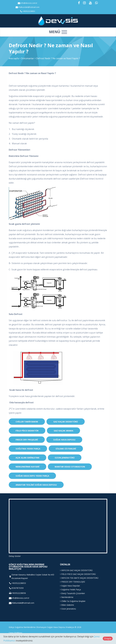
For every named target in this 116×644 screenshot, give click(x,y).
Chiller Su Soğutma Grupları (73, 601)
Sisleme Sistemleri (66, 449)
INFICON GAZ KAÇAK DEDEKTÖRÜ (76, 570)
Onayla (108, 639)
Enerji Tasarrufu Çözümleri (72, 593)
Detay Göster (15, 556)
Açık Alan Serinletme (27, 458)
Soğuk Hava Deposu (64, 440)
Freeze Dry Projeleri (27, 440)
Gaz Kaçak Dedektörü (66, 422)
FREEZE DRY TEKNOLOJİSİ (72, 582)
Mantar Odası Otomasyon (70, 467)
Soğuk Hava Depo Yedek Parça (32, 476)
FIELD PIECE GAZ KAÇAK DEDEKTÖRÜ (78, 574)
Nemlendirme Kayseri (27, 467)
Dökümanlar (28, 58)
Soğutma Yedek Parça (28, 449)
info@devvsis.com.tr (29, 3)
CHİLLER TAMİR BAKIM (27, 422)
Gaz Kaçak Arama (63, 431)
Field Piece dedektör (27, 431)
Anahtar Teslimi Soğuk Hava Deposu (36, 485)
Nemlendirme (67, 597)
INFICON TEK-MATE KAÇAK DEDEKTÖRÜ (79, 578)
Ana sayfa (14, 58)
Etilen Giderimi (67, 605)
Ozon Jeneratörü (65, 458)
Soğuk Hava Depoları (70, 586)
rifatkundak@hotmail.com (29, 7)
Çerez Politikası (15, 633)
